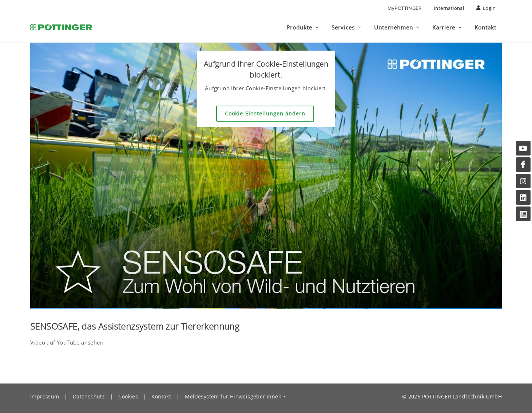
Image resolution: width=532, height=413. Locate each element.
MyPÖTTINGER (404, 8)
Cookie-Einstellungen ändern (265, 113)
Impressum (45, 396)
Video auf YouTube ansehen (67, 342)
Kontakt (161, 396)
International (449, 8)
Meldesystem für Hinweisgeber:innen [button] (233, 396)
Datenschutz (89, 396)
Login (486, 8)
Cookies (128, 396)
